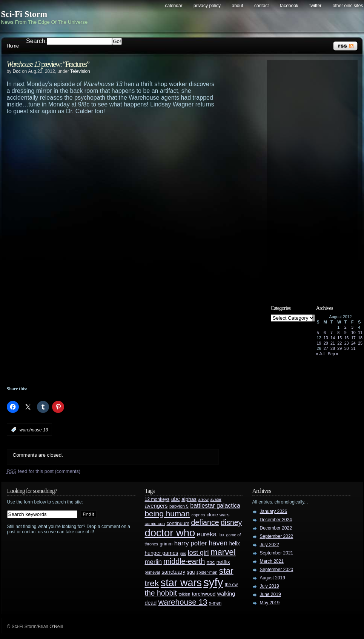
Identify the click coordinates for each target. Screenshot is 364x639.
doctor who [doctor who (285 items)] (170, 533)
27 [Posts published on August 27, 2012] (326, 348)
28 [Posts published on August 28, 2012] (333, 348)
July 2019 (270, 586)
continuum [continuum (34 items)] (178, 523)
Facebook (289, 6)
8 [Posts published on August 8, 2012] (338, 333)
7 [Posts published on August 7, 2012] (332, 333)
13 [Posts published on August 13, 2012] (326, 338)
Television (80, 71)
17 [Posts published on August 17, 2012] (353, 338)
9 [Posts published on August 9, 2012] (346, 333)
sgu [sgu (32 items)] (191, 572)
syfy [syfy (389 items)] (213, 582)
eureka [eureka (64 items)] (207, 534)
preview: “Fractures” (48, 64)
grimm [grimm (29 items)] (166, 544)
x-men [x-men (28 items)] (215, 603)
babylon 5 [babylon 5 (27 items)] (179, 506)
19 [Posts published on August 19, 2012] (319, 343)
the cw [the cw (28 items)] (231, 585)
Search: (36, 41)
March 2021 (272, 561)
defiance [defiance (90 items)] (205, 522)
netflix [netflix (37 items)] (223, 562)
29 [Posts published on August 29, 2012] (339, 348)
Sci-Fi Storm (24, 14)
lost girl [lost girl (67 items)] (198, 553)
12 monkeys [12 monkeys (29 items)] (157, 499)
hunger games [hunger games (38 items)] (162, 553)
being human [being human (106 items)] (167, 514)
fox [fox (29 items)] (221, 535)
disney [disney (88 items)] (231, 522)
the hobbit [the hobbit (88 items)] (161, 593)
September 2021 (277, 553)
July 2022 (270, 545)
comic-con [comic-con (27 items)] (155, 523)
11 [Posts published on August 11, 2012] (360, 333)
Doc (17, 71)
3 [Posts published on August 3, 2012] (352, 327)
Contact (262, 6)
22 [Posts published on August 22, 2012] (339, 343)
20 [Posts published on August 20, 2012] (326, 343)
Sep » (333, 354)
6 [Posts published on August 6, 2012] (325, 333)
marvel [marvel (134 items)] (223, 552)
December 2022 (276, 528)
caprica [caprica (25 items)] (198, 515)
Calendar (174, 6)
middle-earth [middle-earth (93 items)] (184, 561)
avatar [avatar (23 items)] (216, 499)
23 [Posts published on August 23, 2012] (347, 343)
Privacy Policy (207, 6)
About (238, 6)
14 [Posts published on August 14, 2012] (333, 338)
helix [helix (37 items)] (235, 544)
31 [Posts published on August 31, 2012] (353, 348)
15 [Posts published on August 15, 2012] (339, 338)
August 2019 (273, 578)
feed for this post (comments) (44, 471)
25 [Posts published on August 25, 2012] (360, 343)
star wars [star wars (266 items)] (181, 583)
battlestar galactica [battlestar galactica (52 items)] (215, 506)
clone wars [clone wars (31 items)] (218, 515)
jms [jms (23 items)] (183, 553)
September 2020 (277, 570)
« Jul (320, 354)
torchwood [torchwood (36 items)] (204, 594)
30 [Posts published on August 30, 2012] (347, 348)
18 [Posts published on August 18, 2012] (360, 338)
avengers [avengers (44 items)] (156, 506)
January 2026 (274, 511)
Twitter (315, 6)
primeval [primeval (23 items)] (152, 572)
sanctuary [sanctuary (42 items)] (173, 572)
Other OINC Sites (348, 6)
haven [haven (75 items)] (218, 543)
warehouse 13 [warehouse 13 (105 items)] (183, 602)
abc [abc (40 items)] (176, 499)
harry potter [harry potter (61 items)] (191, 543)
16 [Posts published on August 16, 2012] (347, 338)
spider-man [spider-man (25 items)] (207, 572)
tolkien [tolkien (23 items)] (184, 594)
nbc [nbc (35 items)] (211, 562)
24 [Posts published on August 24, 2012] (353, 343)
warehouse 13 (34, 430)
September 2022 (277, 536)
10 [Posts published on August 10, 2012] (353, 333)
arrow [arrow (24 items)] (204, 499)
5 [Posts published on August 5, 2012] (318, 333)
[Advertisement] (109, 171)
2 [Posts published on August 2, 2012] (346, 327)
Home (13, 46)
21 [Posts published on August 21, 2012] (333, 343)
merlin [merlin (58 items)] (153, 562)
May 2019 (270, 603)
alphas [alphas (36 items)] (189, 499)
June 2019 (270, 594)
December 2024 (276, 520)
